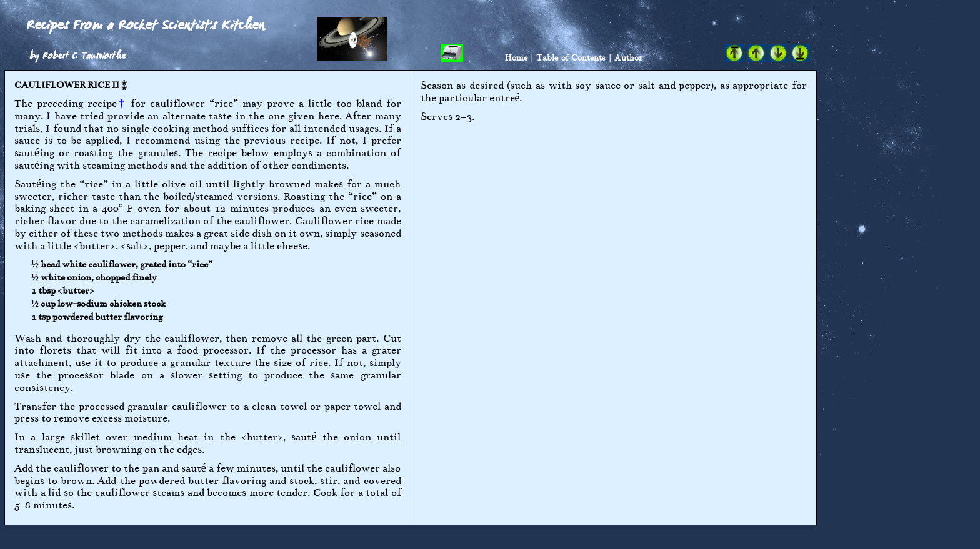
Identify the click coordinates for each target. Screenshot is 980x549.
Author (628, 57)
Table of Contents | (574, 57)
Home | (519, 57)
